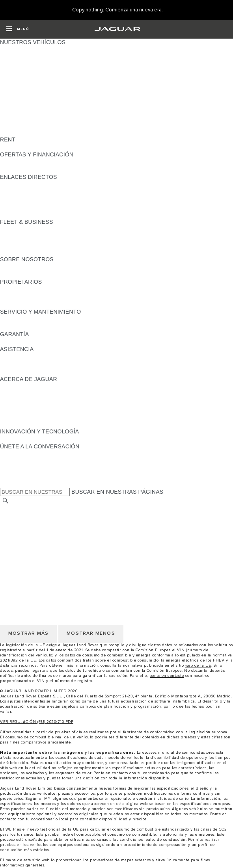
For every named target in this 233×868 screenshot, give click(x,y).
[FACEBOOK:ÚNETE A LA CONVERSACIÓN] (19, 476)
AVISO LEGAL (18, 524)
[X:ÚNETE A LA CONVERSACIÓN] (6, 484)
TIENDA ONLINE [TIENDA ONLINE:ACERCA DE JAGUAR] (21, 416)
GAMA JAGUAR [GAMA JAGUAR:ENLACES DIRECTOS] (20, 184)
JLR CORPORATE (23, 546)
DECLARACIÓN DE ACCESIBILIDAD (47, 561)
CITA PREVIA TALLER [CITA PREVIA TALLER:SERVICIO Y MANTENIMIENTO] (28, 319)
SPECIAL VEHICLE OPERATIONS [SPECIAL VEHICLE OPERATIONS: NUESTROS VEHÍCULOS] (44, 117)
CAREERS (14, 516)
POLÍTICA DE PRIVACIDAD (35, 531)
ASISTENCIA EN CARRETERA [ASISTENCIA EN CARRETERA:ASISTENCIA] (40, 357)
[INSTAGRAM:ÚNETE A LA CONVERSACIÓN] (20, 454)
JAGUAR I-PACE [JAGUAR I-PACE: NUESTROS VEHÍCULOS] (21, 65)
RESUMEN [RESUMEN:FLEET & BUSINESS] (14, 229)
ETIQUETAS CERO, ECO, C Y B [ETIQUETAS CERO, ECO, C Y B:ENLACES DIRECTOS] (41, 214)
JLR (5, 267)
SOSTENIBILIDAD (23, 274)
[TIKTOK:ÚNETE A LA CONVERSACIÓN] (13, 461)
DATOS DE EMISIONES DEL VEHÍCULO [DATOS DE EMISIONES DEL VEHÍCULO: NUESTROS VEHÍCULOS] (52, 125)
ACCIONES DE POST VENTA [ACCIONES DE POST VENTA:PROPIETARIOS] (38, 304)
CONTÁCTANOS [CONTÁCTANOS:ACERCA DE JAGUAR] (21, 401)
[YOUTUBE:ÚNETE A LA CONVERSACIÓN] (17, 469)
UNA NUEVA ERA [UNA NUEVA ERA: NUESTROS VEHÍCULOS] (22, 132)
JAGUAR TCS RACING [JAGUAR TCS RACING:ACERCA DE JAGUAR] (30, 394)
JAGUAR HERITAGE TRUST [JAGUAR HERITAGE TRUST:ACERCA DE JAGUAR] (37, 424)
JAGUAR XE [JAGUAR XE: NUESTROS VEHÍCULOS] (16, 80)
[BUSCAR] (6, 501)
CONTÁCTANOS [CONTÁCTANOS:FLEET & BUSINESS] (21, 252)
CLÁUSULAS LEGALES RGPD (39, 554)
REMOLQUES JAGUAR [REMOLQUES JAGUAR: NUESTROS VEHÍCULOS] (30, 110)
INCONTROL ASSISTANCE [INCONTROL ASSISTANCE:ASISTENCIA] (35, 372)
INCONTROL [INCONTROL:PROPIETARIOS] (17, 297)
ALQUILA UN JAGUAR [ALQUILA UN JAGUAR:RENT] (29, 147)
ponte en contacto (167, 676)
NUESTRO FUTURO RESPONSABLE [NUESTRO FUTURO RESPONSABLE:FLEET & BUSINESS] (48, 244)
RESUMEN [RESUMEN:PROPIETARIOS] (14, 289)
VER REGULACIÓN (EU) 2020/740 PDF (37, 722)
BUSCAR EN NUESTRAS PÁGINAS (117, 492)
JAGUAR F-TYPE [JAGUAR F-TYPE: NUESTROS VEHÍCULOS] (22, 72)
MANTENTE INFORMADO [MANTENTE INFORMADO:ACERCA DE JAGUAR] (34, 409)
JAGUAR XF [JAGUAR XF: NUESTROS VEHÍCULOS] (16, 87)
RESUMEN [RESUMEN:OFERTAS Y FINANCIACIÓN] (14, 162)
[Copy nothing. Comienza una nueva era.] (117, 10)
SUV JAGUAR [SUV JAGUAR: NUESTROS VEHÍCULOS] (18, 95)
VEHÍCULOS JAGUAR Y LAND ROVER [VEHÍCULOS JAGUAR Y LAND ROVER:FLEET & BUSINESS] (50, 237)
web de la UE (198, 665)
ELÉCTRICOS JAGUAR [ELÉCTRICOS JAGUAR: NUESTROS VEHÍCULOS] (30, 102)
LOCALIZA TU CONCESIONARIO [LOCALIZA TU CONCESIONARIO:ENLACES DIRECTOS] (43, 192)
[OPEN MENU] (18, 29)
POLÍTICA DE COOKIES (31, 539)
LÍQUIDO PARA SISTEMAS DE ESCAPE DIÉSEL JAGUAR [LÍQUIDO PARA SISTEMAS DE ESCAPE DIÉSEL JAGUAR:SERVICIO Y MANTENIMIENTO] (75, 327)
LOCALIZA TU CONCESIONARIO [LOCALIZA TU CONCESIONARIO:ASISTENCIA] (43, 364)
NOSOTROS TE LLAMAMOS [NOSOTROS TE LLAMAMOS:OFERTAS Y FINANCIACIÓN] (37, 169)
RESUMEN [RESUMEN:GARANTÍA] (14, 342)
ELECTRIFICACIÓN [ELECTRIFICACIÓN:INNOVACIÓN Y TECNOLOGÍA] (25, 439)
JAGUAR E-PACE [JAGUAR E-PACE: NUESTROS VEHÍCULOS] (22, 57)
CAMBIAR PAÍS (20, 509)
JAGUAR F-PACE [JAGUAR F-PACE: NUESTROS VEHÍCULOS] (22, 50)
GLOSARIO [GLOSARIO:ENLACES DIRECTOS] (15, 199)
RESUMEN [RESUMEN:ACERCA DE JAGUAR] (14, 387)
